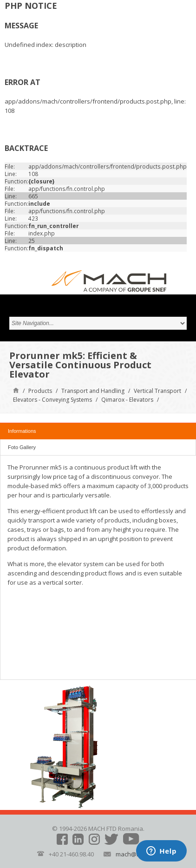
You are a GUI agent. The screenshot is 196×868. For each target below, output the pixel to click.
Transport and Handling (93, 391)
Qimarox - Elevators (127, 400)
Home (16, 390)
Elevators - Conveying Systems (52, 400)
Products (40, 391)
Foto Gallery (22, 447)
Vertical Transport (157, 391)
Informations (22, 431)
